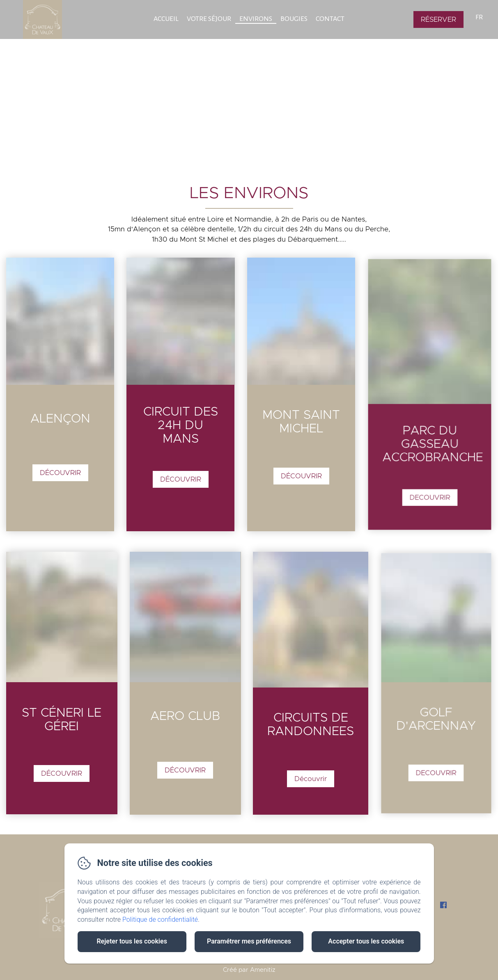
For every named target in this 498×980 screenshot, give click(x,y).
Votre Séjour (209, 19)
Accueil (166, 19)
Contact (330, 19)
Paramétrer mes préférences (249, 941)
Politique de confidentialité (160, 919)
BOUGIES (294, 19)
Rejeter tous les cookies (132, 941)
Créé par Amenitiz (249, 970)
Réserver (438, 19)
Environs (256, 19)
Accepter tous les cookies (366, 941)
